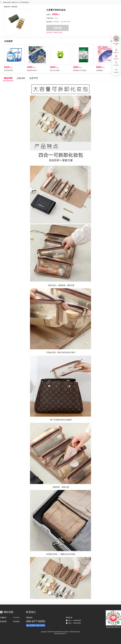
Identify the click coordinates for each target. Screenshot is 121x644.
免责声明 (34, 78)
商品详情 (8, 78)
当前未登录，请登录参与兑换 (54, 33)
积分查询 (16, 621)
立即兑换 (57, 28)
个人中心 (16, 618)
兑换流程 (21, 78)
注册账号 (3, 618)
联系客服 (3, 621)
